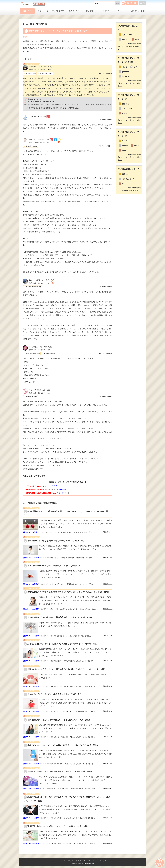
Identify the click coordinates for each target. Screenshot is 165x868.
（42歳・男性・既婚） (40, 139)
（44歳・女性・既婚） (41, 347)
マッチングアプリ (59, 11)
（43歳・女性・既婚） (41, 67)
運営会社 (70, 861)
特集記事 (106, 11)
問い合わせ (103, 861)
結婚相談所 (90, 11)
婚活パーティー (75, 11)
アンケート (122, 11)
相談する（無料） (130, 3)
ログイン (142, 3)
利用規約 (78, 861)
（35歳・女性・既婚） (40, 280)
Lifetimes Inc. (80, 864)
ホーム (63, 861)
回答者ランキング (138, 11)
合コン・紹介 (43, 11)
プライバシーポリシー (90, 861)
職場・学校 (27, 11)
